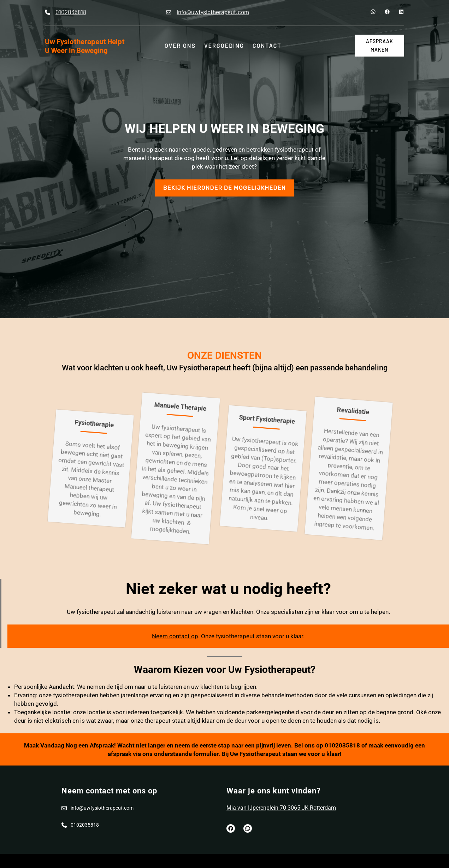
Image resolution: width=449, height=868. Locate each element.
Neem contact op (175, 636)
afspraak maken (380, 45)
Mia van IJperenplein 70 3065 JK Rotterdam (281, 808)
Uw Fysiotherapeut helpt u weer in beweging (85, 46)
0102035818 (342, 745)
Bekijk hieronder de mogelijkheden (224, 182)
